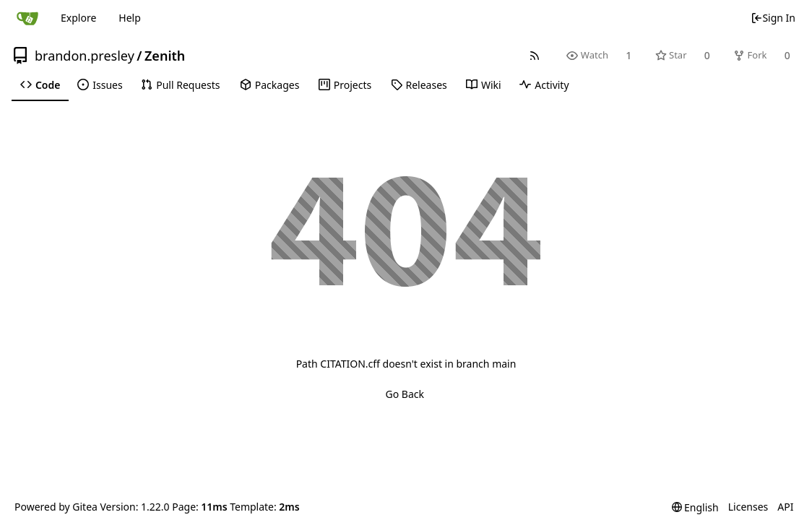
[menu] (695, 507)
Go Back (405, 394)
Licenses (748, 507)
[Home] (27, 18)
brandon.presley (85, 56)
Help (130, 18)
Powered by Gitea (56, 507)
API (785, 507)
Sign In (773, 18)
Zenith (165, 56)
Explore (78, 18)
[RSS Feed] (535, 55)
